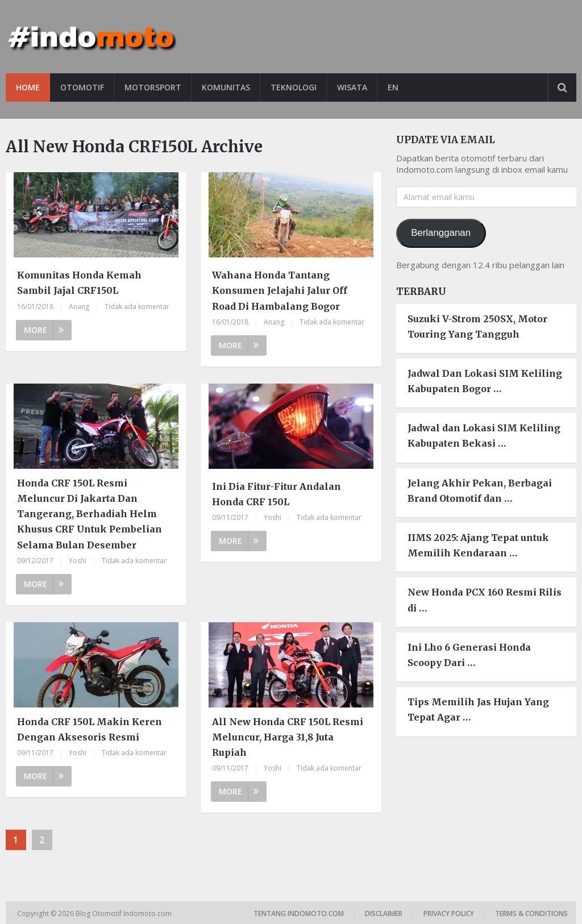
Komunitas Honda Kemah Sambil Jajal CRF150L (79, 283)
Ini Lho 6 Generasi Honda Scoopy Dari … (469, 655)
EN (393, 87)
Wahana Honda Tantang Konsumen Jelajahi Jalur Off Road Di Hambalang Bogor (280, 290)
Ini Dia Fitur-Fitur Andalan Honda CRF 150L (277, 494)
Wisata (352, 87)
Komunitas (226, 87)
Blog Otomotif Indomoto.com (124, 913)
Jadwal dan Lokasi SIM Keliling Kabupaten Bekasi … (484, 436)
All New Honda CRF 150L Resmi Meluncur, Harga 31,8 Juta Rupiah (288, 737)
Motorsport (153, 87)
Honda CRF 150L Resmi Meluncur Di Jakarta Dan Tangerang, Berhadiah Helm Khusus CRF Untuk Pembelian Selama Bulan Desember (90, 514)
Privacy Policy (449, 913)
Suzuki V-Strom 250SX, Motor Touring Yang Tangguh (477, 326)
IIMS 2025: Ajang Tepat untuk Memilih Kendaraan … (478, 545)
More (44, 330)
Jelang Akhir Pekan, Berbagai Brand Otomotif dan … (480, 491)
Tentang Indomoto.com (299, 913)
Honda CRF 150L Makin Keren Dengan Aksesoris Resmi (90, 729)
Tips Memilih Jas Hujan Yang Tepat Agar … (478, 709)
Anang (79, 307)
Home (28, 87)
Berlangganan (441, 233)
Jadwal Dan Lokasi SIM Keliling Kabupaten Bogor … (485, 381)
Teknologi (294, 87)
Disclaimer (384, 913)
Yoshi (78, 561)
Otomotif (82, 87)
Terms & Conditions (531, 913)
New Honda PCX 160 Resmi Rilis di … (485, 600)
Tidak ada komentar (137, 307)
